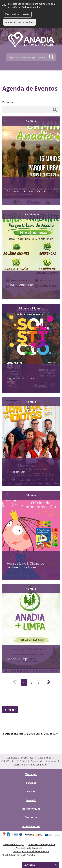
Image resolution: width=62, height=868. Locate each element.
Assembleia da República (29, 848)
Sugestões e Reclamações (20, 758)
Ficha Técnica (8, 761)
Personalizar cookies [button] (17, 14)
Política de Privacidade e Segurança (38, 761)
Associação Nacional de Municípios (31, 851)
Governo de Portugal (14, 844)
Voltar (12, 710)
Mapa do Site (44, 758)
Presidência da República (42, 844)
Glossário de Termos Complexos (30, 765)
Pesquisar (8, 102)
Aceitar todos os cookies (20, 22)
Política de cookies (32, 7)
